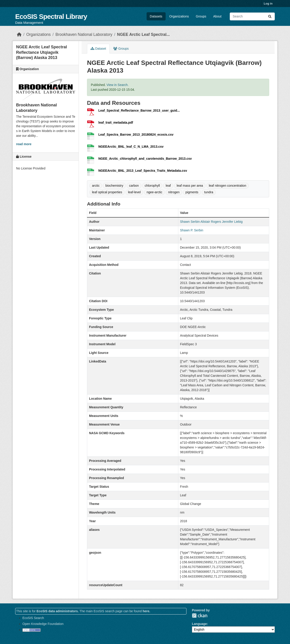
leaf (168, 186)
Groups (201, 16)
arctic (96, 186)
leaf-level (134, 192)
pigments (192, 192)
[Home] (19, 34)
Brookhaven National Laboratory (84, 34)
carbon (134, 186)
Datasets (156, 16)
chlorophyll (152, 186)
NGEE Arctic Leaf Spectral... (144, 34)
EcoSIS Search (33, 618)
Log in (268, 4)
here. (146, 611)
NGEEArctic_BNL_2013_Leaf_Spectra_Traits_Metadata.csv (143, 171)
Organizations (179, 16)
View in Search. (117, 85)
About (217, 16)
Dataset (98, 49)
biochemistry (114, 186)
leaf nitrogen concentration (228, 186)
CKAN (200, 616)
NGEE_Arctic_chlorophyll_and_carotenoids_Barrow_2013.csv (145, 159)
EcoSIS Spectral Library (51, 16)
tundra (209, 192)
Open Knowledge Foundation (43, 624)
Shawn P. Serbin (192, 230)
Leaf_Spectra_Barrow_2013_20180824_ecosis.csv (136, 135)
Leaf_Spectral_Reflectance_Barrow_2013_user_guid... (139, 110)
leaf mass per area (190, 186)
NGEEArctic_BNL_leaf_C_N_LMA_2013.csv (131, 147)
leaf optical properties (107, 192)
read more (24, 144)
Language (199, 624)
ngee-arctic (154, 192)
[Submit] (270, 16)
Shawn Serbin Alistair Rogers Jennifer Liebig (211, 222)
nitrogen (174, 192)
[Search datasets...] (252, 16)
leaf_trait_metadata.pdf (116, 122)
